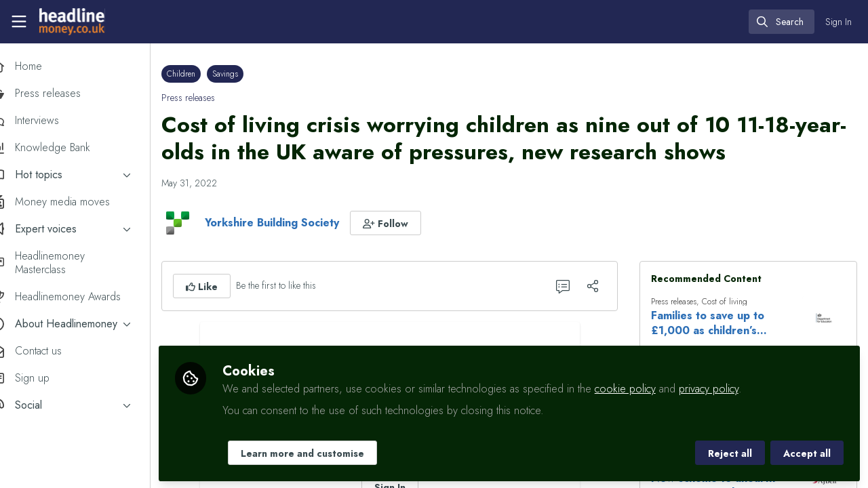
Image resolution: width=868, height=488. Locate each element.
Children (204, 74)
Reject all (730, 452)
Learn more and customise (325, 452)
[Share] (601, 286)
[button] (409, 223)
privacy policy (732, 387)
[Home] (72, 22)
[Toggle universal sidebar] (19, 22)
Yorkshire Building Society (295, 223)
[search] (782, 22)
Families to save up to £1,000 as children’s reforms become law (716, 323)
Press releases (211, 98)
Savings (248, 74)
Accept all (807, 452)
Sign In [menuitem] (839, 22)
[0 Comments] (571, 286)
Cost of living (733, 302)
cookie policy (648, 387)
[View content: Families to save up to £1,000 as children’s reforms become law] (824, 318)
